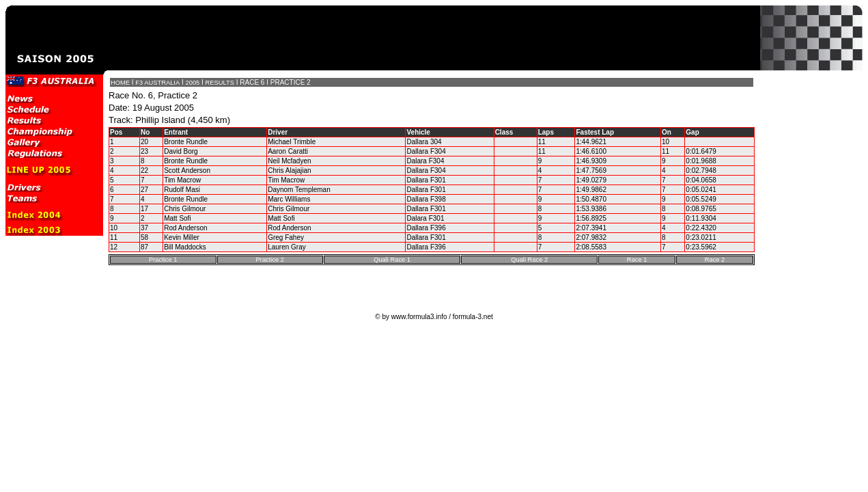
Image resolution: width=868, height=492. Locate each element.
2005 (193, 83)
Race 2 (715, 260)
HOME (120, 83)
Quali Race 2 (529, 260)
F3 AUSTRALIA (157, 83)
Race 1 (637, 260)
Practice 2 (270, 260)
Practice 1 (163, 260)
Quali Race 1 (392, 260)
